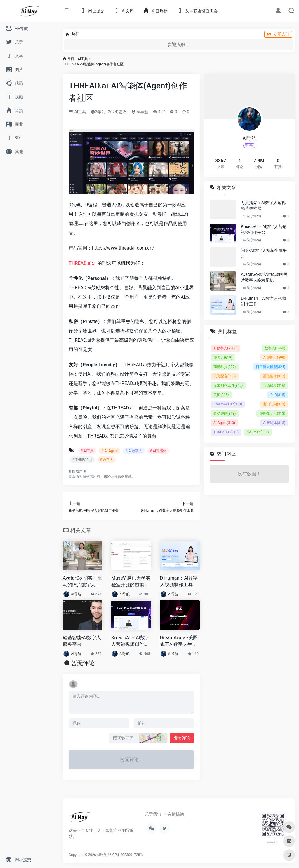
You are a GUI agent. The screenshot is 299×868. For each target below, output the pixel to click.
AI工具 (83, 59)
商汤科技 (225, 367)
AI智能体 (274, 423)
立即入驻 (278, 34)
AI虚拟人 (274, 358)
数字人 (275, 348)
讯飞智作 (274, 376)
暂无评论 (83, 663)
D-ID (278, 395)
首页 (71, 59)
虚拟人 (223, 358)
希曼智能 (225, 414)
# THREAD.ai (82, 460)
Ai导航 (140, 112)
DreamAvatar (228, 404)
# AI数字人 (134, 451)
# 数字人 (107, 460)
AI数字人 (225, 348)
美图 (221, 395)
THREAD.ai (80, 263)
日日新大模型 (271, 367)
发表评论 (182, 738)
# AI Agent (109, 451)
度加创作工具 (228, 386)
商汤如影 (274, 386)
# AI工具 (87, 451)
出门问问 (274, 404)
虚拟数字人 (272, 414)
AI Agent (224, 423)
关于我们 (153, 814)
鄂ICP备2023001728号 (126, 855)
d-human (258, 432)
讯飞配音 (225, 376)
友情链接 (176, 814)
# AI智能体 (158, 451)
